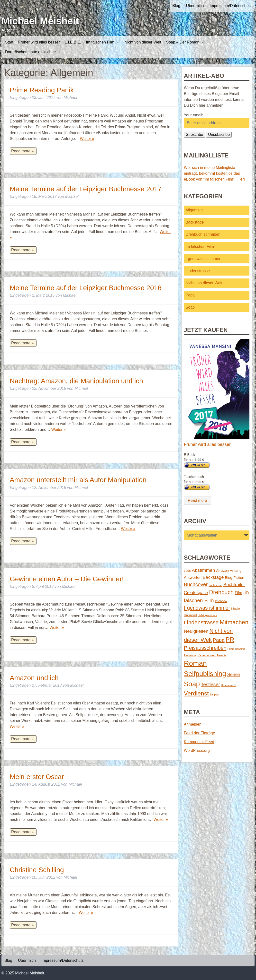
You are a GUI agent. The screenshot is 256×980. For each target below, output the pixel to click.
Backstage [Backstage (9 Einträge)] (213, 577)
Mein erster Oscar (37, 777)
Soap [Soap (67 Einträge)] (192, 684)
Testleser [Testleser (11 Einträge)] (210, 685)
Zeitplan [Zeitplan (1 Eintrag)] (214, 694)
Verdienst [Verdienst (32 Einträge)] (196, 693)
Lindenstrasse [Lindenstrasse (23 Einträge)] (201, 622)
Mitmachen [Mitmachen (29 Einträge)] (234, 622)
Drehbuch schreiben (203, 234)
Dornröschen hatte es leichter (31, 52)
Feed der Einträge (200, 733)
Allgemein (194, 210)
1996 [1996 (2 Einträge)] (187, 571)
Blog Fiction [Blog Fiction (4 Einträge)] (234, 577)
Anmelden (193, 724)
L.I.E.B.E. (73, 42)
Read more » (23, 151)
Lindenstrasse (198, 271)
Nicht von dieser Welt (143, 42)
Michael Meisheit (40, 21)
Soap (190, 307)
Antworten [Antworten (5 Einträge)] (193, 577)
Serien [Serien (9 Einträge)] (234, 674)
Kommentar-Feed (199, 742)
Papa (190, 295)
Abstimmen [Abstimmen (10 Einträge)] (203, 570)
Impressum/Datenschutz (231, 6)
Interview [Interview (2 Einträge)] (221, 601)
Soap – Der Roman (185, 42)
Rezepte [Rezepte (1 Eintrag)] (221, 655)
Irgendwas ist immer (203, 259)
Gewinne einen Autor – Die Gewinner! (67, 579)
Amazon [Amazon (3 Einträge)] (222, 571)
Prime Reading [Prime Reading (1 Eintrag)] (236, 649)
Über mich (195, 6)
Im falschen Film (103, 42)
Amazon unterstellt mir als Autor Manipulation (78, 480)
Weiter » (87, 139)
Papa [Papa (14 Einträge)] (219, 640)
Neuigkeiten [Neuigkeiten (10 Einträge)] (196, 631)
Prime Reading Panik (42, 90)
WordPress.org (197, 750)
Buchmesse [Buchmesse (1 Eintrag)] (216, 585)
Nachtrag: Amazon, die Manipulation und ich (76, 381)
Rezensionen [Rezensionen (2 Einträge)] (207, 655)
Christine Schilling (37, 870)
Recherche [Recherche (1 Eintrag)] (190, 655)
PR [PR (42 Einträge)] (230, 640)
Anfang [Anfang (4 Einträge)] (236, 570)
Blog (176, 6)
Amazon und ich (34, 678)
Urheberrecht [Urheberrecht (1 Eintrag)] (229, 685)
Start (9, 42)
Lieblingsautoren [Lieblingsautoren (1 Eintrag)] (207, 615)
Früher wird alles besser (39, 42)
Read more (197, 500)
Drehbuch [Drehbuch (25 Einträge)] (221, 592)
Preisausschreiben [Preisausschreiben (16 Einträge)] (205, 648)
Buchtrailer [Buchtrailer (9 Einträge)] (234, 585)
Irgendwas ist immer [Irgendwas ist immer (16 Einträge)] (207, 608)
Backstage (195, 222)
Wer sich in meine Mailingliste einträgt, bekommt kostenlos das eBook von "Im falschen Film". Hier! (215, 173)
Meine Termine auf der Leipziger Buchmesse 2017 (86, 189)
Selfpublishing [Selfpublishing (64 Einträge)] (205, 674)
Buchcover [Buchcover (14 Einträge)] (196, 584)
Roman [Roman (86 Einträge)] (196, 663)
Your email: (194, 115)
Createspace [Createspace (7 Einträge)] (196, 593)
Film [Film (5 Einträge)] (238, 593)
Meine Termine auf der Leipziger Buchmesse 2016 (86, 288)
